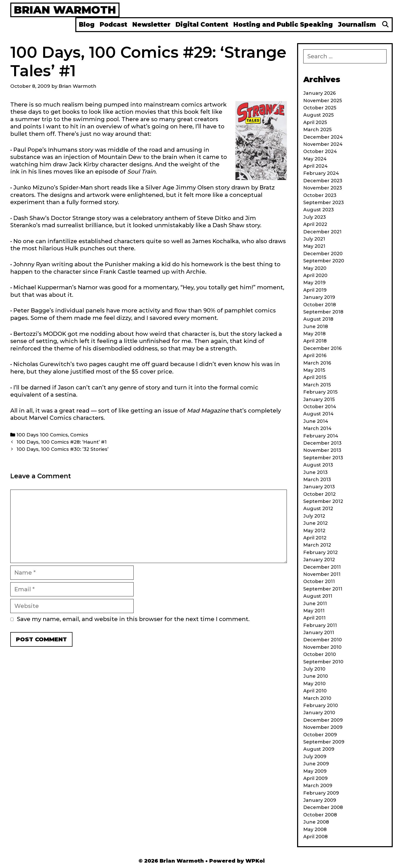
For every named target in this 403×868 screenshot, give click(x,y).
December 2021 (322, 232)
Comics (79, 435)
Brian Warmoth (65, 10)
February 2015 (320, 392)
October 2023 (320, 195)
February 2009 (321, 793)
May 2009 (315, 771)
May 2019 (314, 283)
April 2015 (315, 377)
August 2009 (319, 749)
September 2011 (323, 589)
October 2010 (320, 654)
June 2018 (316, 327)
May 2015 (314, 370)
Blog (87, 25)
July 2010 (314, 669)
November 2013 (322, 450)
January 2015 (319, 399)
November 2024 (323, 144)
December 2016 (322, 348)
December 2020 (323, 254)
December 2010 (323, 640)
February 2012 (320, 552)
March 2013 (317, 480)
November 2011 (322, 574)
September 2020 (324, 261)
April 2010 (315, 691)
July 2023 (315, 217)
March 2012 (317, 545)
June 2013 (315, 472)
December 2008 (323, 807)
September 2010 (323, 662)
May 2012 (314, 531)
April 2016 (315, 356)
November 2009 (323, 727)
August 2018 (318, 319)
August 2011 (318, 596)
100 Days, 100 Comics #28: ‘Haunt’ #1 (62, 442)
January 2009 (320, 800)
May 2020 (315, 268)
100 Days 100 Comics (42, 435)
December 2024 (323, 137)
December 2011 (322, 567)
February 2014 (321, 436)
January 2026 (319, 93)
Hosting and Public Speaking (283, 25)
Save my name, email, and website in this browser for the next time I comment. (133, 619)
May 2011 (314, 611)
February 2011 (320, 625)
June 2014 (316, 421)
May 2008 (315, 829)
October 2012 (319, 494)
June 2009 (316, 764)
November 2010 (322, 647)
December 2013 (322, 443)
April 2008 (315, 837)
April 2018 (315, 341)
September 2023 (324, 203)
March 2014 (317, 428)
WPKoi (255, 861)
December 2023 (323, 181)
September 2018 (323, 312)
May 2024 (315, 159)
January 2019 (319, 297)
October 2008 (320, 815)
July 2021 (314, 239)
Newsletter (151, 25)
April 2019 (315, 290)
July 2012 (314, 516)
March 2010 (317, 698)
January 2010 (319, 713)
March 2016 (317, 363)
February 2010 (321, 705)
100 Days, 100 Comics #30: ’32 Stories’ (62, 449)
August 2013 (318, 465)
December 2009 (323, 720)
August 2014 (318, 414)
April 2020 (315, 275)
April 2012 (315, 538)
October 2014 (320, 407)
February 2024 (321, 173)
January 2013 (319, 487)
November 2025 (323, 101)
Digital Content (202, 25)
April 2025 (315, 122)
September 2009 (324, 742)
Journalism (357, 25)
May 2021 (314, 246)
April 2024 (315, 166)
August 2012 (318, 509)
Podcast (113, 25)
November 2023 (323, 188)
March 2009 (318, 786)
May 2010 (314, 684)
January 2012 (319, 560)
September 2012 (323, 501)
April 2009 (315, 778)
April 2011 (314, 618)
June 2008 (316, 822)
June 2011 (315, 604)
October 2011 (319, 581)
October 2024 (320, 151)
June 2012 (315, 523)
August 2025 (318, 115)
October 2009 (320, 735)
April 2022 (315, 224)
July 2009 (315, 757)
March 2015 (317, 385)
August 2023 (319, 210)
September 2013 (323, 458)
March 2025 (317, 130)
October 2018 (320, 305)
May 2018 (314, 334)
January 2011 (319, 633)
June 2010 (316, 676)
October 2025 (320, 108)
